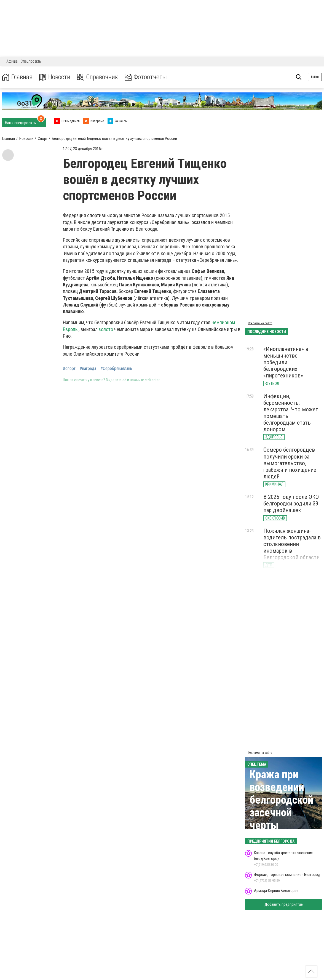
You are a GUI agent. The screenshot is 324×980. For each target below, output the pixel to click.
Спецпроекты (31, 61)
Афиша (12, 61)
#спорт (69, 369)
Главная (17, 77)
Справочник (97, 77)
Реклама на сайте (260, 323)
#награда (88, 369)
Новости (55, 77)
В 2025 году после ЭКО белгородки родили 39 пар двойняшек (291, 504)
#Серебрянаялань (116, 369)
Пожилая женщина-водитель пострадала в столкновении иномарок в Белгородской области (292, 544)
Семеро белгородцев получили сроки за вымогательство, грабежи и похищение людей (290, 463)
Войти (315, 77)
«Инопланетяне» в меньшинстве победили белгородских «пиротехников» (286, 362)
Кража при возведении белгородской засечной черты (281, 800)
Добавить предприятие (284, 904)
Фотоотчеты (146, 77)
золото (106, 329)
